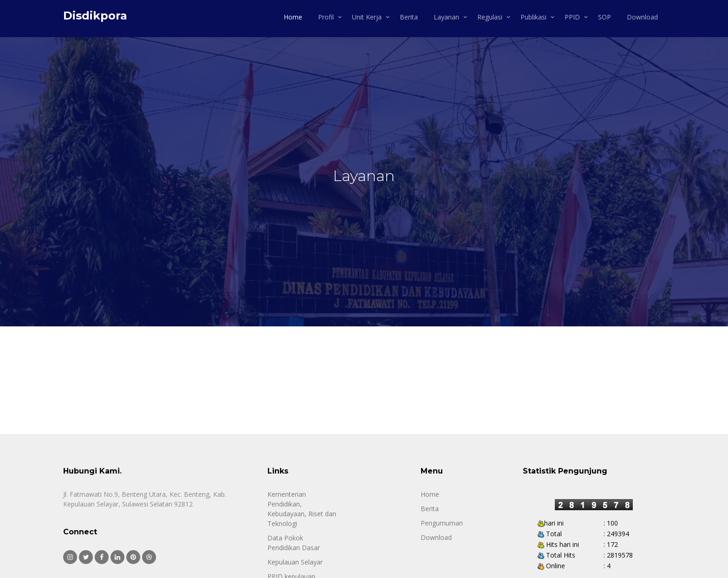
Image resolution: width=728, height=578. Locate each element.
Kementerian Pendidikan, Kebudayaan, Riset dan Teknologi (302, 509)
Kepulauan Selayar (295, 562)
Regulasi (490, 17)
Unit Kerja (367, 17)
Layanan (446, 17)
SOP (604, 17)
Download (642, 17)
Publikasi (533, 17)
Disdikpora (95, 16)
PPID (572, 17)
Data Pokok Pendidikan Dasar (294, 543)
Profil (326, 17)
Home (293, 17)
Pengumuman (442, 523)
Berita (409, 17)
